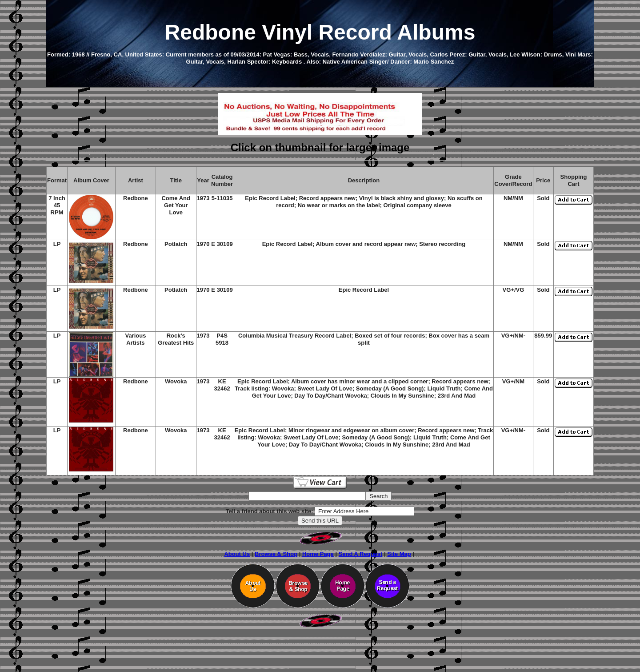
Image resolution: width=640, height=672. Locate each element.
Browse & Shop (276, 554)
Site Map (399, 554)
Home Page (318, 554)
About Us (237, 554)
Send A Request (361, 554)
